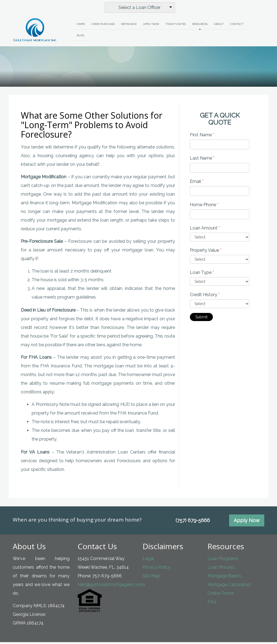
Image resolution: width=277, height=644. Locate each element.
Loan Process (221, 569)
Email (197, 184)
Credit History (205, 297)
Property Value (206, 252)
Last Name (202, 160)
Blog (80, 37)
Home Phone (204, 207)
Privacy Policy (156, 569)
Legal (148, 560)
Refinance (129, 26)
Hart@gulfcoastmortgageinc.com (111, 586)
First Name (202, 137)
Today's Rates (176, 26)
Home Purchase (103, 26)
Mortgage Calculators (229, 586)
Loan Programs (223, 560)
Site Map (151, 578)
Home (81, 26)
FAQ (212, 604)
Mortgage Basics (224, 578)
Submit (201, 319)
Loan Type (202, 275)
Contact (237, 26)
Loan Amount (205, 230)
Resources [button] (200, 26)
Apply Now (151, 26)
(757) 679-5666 (193, 522)
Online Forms (221, 595)
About (219, 26)
